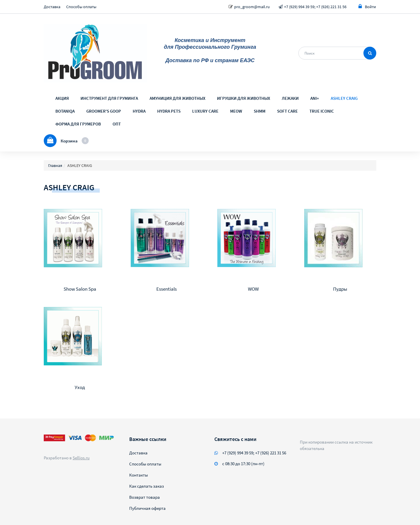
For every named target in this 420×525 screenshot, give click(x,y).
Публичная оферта (147, 508)
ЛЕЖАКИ (290, 98)
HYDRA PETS (169, 111)
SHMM (260, 111)
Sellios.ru (81, 458)
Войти (367, 7)
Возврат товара (145, 497)
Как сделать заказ (147, 486)
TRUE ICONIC (322, 111)
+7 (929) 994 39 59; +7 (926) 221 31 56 (315, 7)
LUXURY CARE (205, 111)
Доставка (52, 7)
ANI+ (315, 98)
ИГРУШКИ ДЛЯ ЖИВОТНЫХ (244, 98)
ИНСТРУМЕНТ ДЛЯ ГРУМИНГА (109, 98)
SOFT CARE (287, 111)
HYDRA (139, 111)
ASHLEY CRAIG (344, 98)
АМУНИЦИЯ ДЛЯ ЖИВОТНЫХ (177, 98)
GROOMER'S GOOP (104, 111)
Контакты (139, 475)
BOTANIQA (65, 111)
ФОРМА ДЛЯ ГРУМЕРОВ (78, 124)
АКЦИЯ (62, 98)
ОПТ (117, 124)
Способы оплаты (81, 7)
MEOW (236, 111)
